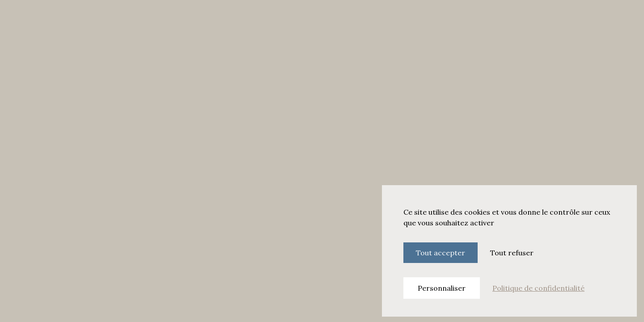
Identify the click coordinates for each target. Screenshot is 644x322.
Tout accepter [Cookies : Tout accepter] (441, 253)
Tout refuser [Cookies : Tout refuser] (512, 253)
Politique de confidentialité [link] (538, 288)
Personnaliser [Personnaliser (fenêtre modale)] (442, 288)
